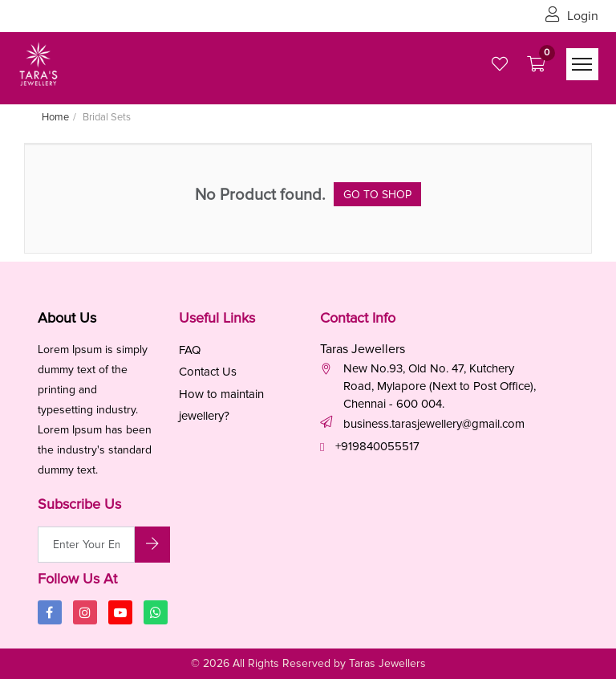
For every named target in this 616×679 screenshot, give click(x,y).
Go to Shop (377, 195)
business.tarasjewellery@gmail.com (434, 424)
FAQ (190, 350)
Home (55, 117)
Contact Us (208, 372)
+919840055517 (377, 446)
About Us (67, 318)
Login (572, 16)
